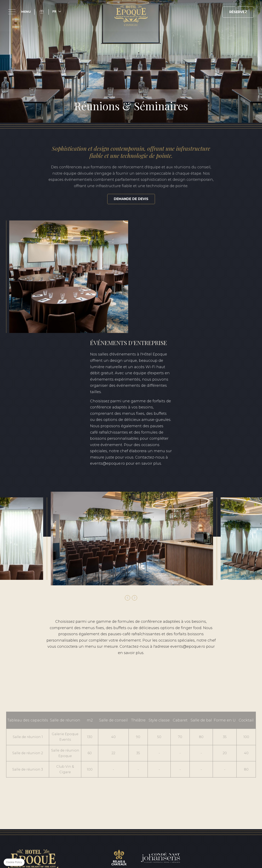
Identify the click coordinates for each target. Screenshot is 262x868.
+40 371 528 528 (145, 780)
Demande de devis (131, 199)
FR (252, 805)
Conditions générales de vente (40, 821)
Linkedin (43, 773)
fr (54, 11)
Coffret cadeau (44, 12)
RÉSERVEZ (238, 12)
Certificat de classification (224, 821)
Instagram (33, 773)
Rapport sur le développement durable (161, 821)
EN (227, 805)
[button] (128, 479)
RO (239, 805)
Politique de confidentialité (97, 821)
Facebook (24, 773)
